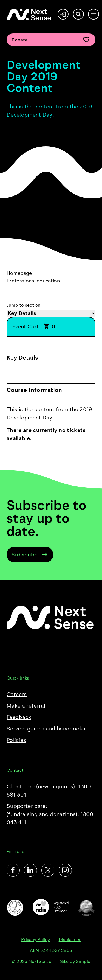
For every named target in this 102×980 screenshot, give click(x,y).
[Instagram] (65, 870)
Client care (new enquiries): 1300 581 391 (49, 791)
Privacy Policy (35, 940)
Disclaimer (70, 940)
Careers (17, 694)
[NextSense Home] (29, 15)
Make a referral (26, 706)
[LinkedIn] (30, 870)
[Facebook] (13, 870)
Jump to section (24, 305)
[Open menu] (94, 14)
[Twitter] (48, 870)
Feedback (19, 717)
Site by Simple (75, 961)
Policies (16, 740)
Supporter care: (51, 815)
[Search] (78, 14)
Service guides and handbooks (46, 729)
